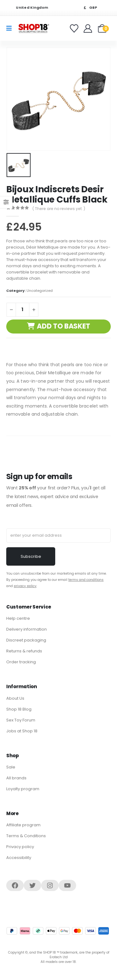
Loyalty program (23, 789)
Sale (11, 767)
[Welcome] (88, 28)
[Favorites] (75, 28)
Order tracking (21, 662)
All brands (16, 778)
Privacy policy (20, 847)
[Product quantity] (22, 310)
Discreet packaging (26, 640)
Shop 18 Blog (19, 709)
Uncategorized (40, 291)
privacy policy (25, 586)
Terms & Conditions (26, 836)
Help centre (18, 618)
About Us (15, 698)
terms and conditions (86, 580)
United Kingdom (28, 8)
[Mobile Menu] (11, 28)
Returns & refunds (24, 651)
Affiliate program (23, 825)
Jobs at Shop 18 (22, 731)
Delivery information (27, 629)
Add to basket (63, 326)
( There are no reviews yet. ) (59, 209)
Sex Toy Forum (21, 720)
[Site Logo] (34, 28)
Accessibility (19, 858)
